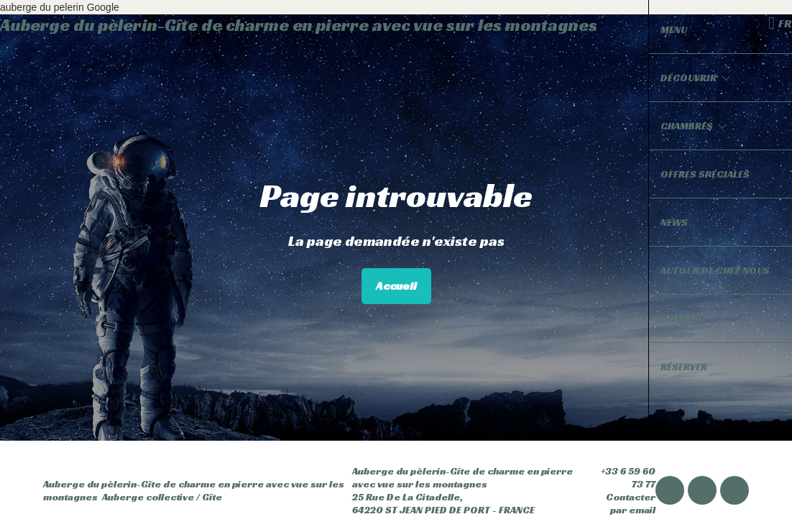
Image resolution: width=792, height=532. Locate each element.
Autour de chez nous (715, 270)
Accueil (396, 286)
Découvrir (696, 78)
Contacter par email (619, 503)
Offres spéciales (705, 174)
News (674, 222)
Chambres (694, 126)
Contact (683, 318)
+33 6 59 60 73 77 (619, 477)
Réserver (684, 367)
